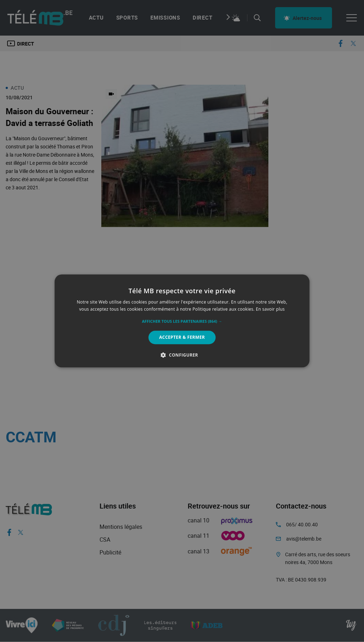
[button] (182, 321)
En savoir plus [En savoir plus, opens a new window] (270, 309)
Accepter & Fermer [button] (182, 337)
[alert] (182, 321)
